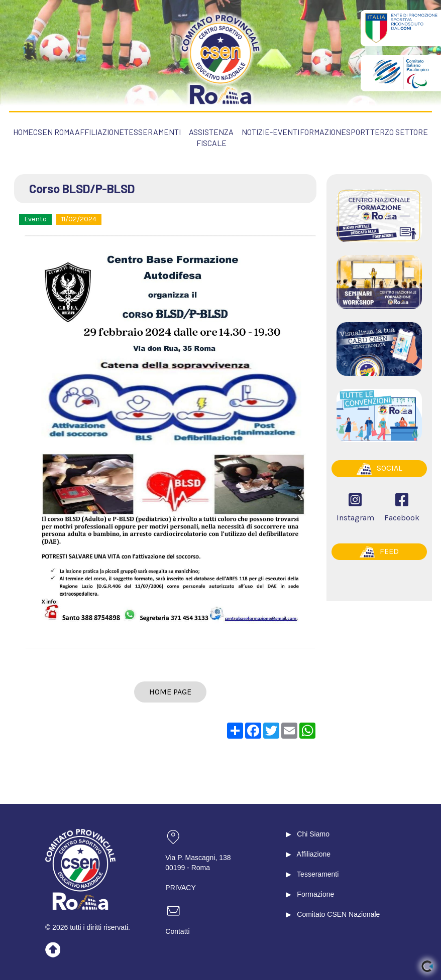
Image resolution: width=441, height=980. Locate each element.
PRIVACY (180, 888)
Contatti (177, 931)
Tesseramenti (318, 874)
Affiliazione (314, 854)
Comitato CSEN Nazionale (338, 914)
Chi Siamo (313, 834)
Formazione (315, 894)
